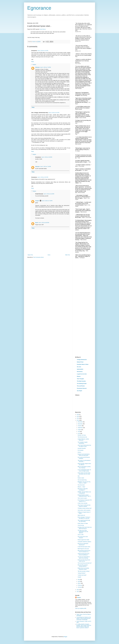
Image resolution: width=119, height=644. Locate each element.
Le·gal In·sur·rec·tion (82, 374)
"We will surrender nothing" (84, 571)
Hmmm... (80, 452)
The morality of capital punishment (83, 443)
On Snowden (81, 450)
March (79, 583)
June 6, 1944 (81, 535)
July (79, 432)
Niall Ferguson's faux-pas (83, 549)
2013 (78, 420)
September (80, 428)
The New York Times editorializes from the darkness (83, 532)
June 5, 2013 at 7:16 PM (47, 201)
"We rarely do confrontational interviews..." (84, 461)
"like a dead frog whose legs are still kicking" (84, 521)
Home (49, 255)
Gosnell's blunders (82, 448)
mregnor (37, 201)
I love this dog (81, 525)
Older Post (67, 255)
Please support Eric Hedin (83, 540)
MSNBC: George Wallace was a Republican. (84, 492)
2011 (78, 592)
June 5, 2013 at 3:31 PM (54, 113)
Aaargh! (79, 577)
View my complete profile (81, 608)
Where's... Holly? (81, 487)
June (79, 434)
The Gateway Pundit (82, 384)
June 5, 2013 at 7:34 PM (45, 167)
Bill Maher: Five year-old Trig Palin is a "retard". (84, 482)
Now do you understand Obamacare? (83, 544)
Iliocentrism (80, 372)
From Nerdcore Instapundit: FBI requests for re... (85, 501)
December (80, 422)
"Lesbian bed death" (82, 575)
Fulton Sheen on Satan (83, 523)
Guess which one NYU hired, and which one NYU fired (84, 473)
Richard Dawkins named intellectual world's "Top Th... (85, 496)
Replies (34, 65)
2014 (78, 418)
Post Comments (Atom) (38, 257)
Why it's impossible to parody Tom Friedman (84, 467)
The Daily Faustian (81, 381)
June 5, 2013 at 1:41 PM (43, 51)
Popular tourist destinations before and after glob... (84, 455)
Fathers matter (81, 478)
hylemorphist (80, 369)
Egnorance (39, 8)
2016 (78, 414)
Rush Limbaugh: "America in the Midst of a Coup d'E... (84, 518)
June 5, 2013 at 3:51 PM (43, 177)
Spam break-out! (81, 515)
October (80, 426)
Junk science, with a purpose (84, 510)
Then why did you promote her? (85, 563)
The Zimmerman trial (82, 437)
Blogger (65, 637)
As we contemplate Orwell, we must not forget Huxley (84, 470)
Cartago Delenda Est (82, 360)
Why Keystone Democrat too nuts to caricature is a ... (84, 551)
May (79, 580)
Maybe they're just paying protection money (83, 569)
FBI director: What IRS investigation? (83, 489)
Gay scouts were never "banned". (83, 537)
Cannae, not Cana (82, 435)
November (80, 424)
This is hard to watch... (83, 498)
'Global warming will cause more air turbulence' (84, 554)
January (80, 587)
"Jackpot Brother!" (82, 573)
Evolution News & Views (83, 364)
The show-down (81, 485)
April (79, 581)
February (80, 585)
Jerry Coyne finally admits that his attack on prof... (84, 446)
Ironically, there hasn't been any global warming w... (85, 528)
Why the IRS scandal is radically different (83, 566)
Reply (33, 62)
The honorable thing (82, 480)
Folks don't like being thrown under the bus (84, 561)
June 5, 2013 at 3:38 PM (47, 157)
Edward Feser (80, 362)
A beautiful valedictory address (84, 542)
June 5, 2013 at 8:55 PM (44, 223)
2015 (78, 416)
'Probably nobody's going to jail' (85, 508)
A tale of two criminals (82, 503)
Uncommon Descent (82, 388)
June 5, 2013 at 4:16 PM (49, 194)
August (80, 430)
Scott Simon (43, 29)
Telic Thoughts (80, 379)
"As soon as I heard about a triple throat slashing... (84, 557)
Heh (79, 476)
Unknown (37, 67)
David (37, 223)
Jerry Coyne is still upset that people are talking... (84, 506)
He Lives (79, 367)
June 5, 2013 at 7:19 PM (45, 67)
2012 (78, 590)
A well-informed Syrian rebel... (84, 547)
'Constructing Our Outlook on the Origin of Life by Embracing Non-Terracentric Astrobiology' (84, 618)
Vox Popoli (79, 391)
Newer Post (30, 255)
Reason (79, 376)
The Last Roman (81, 386)
